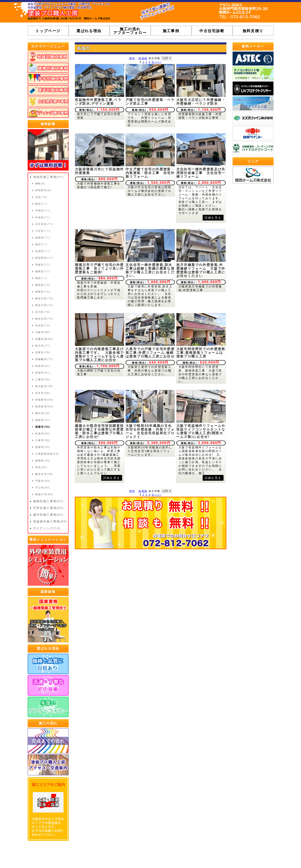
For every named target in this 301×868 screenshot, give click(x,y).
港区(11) (41, 244)
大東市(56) (43, 440)
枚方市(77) (43, 346)
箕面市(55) (43, 447)
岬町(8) (40, 184)
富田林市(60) (44, 406)
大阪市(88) (43, 332)
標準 (132, 58)
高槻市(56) (43, 427)
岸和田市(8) (43, 190)
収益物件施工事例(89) (50, 521)
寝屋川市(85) (44, 494)
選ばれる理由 (89, 31)
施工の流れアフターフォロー (130, 31)
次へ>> (156, 62)
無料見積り (253, 31)
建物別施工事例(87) (48, 501)
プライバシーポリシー (200, 856)
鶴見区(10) (43, 285)
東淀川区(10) (44, 298)
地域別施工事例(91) (48, 177)
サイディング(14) (47, 528)
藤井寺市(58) (44, 474)
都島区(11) (43, 271)
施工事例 (171, 31)
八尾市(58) (43, 379)
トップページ (48, 31)
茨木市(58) (43, 393)
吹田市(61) (43, 366)
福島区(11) (43, 238)
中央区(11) (43, 217)
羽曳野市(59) (44, 400)
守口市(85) (43, 488)
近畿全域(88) (44, 339)
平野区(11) (43, 211)
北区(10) (41, 197)
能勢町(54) (43, 461)
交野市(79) (43, 352)
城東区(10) (43, 292)
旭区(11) (41, 278)
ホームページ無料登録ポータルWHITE (246, 856)
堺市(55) (41, 467)
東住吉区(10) (44, 319)
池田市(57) (43, 420)
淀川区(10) (43, 312)
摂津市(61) (43, 373)
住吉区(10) (43, 325)
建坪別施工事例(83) (48, 515)
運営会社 (174, 856)
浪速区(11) (43, 265)
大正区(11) (43, 231)
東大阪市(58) (44, 386)
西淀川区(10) (44, 305)
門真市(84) (43, 481)
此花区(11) (43, 251)
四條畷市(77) (44, 359)
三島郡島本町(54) (47, 454)
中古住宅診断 (212, 31)
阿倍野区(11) (44, 258)
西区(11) (41, 204)
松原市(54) (43, 433)
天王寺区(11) (44, 224)
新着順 (143, 58)
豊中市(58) (43, 413)
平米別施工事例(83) (48, 508)
